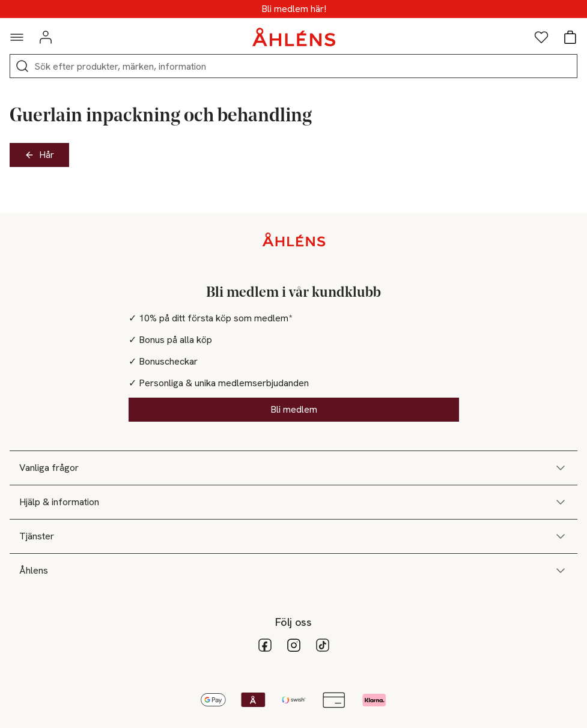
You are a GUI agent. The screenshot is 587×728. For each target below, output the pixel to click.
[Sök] (22, 66)
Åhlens (293, 571)
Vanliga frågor (293, 468)
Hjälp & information (293, 502)
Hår (39, 155)
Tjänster (293, 536)
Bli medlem (294, 409)
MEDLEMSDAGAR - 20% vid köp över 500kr (293, 9)
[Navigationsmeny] (17, 37)
